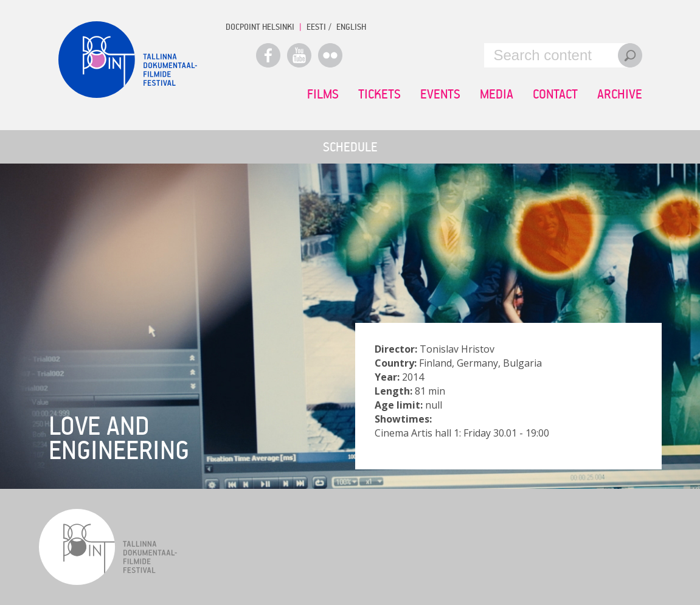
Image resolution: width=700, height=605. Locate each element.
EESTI (316, 26)
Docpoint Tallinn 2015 (128, 60)
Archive (620, 94)
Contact (555, 94)
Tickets (379, 94)
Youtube (299, 55)
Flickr (330, 55)
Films (323, 94)
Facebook (268, 55)
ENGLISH (351, 26)
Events (440, 94)
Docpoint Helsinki (260, 26)
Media (497, 94)
